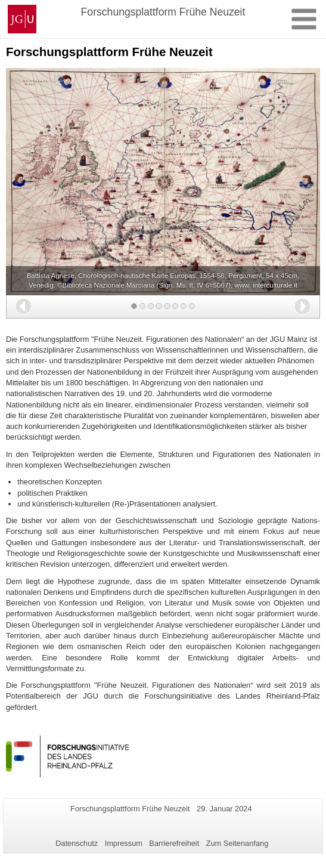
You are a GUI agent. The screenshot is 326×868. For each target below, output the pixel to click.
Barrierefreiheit (174, 843)
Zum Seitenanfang (237, 843)
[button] (24, 306)
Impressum (124, 843)
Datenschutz (77, 843)
